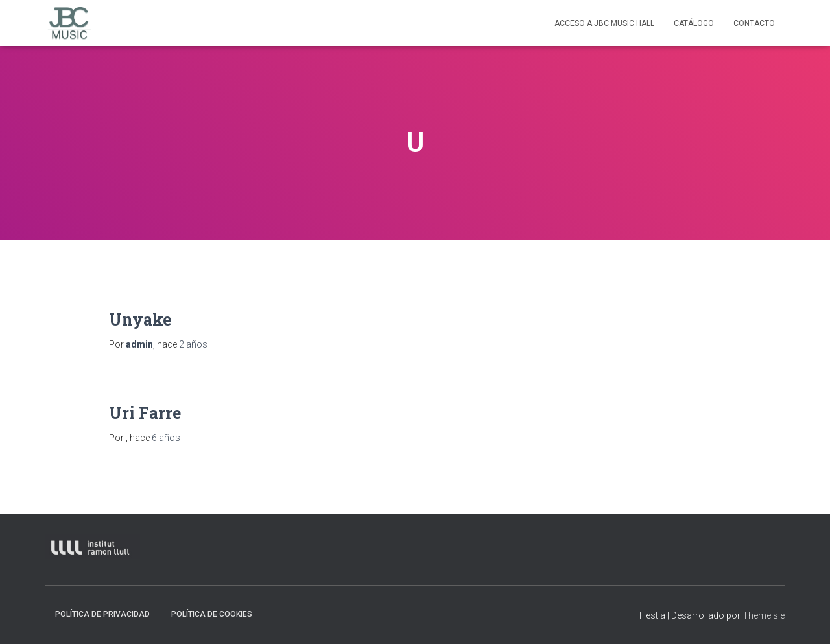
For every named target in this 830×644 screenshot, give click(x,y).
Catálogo (694, 23)
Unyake (140, 319)
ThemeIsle (764, 615)
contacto (754, 23)
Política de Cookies (212, 614)
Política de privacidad (102, 614)
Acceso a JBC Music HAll (604, 23)
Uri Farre (145, 413)
